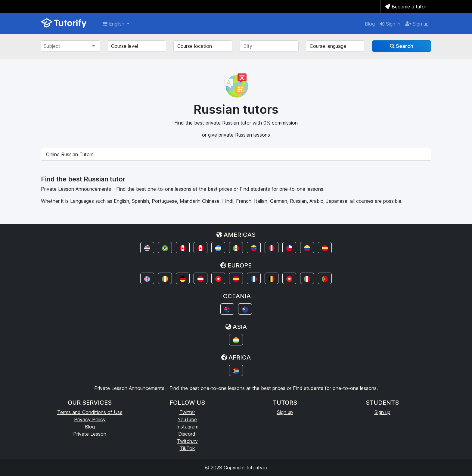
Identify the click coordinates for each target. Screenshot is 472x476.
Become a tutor (406, 7)
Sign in (390, 24)
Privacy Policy (90, 419)
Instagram (187, 427)
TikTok (187, 448)
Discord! (187, 434)
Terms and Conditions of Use (90, 412)
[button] (147, 248)
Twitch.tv (187, 441)
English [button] (114, 24)
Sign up (417, 24)
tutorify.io (257, 468)
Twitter (187, 412)
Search (402, 46)
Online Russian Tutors (70, 154)
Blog (370, 24)
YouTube (187, 419)
